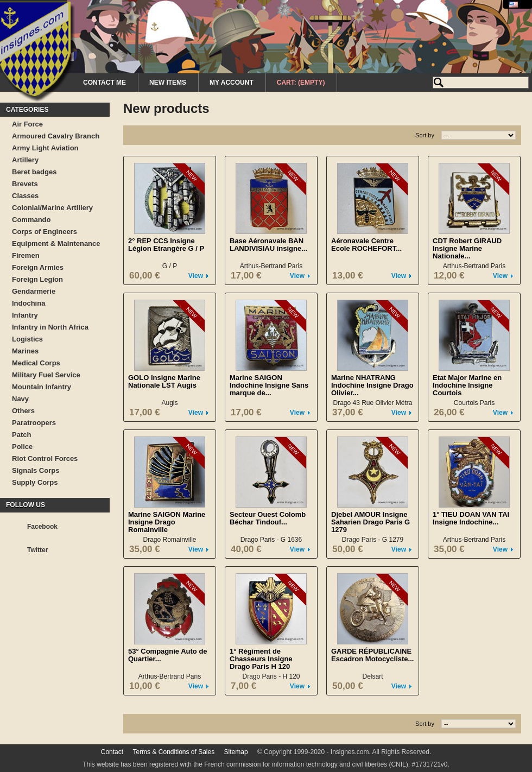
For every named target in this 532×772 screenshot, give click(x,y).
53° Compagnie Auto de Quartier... (168, 655)
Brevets (25, 184)
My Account (232, 83)
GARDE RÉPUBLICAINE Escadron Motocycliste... (372, 655)
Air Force (27, 124)
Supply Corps (35, 482)
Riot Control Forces (45, 458)
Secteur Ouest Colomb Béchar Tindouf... (268, 518)
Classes (25, 196)
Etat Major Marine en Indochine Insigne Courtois (467, 385)
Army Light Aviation (45, 148)
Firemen (26, 255)
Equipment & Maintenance (56, 243)
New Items (168, 83)
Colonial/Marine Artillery (52, 208)
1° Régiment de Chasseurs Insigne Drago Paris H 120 (261, 659)
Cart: (301, 83)
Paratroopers (34, 423)
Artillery (25, 160)
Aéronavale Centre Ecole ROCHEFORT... (366, 245)
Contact (112, 752)
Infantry (25, 315)
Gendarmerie (34, 291)
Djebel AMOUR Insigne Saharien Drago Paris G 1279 (370, 522)
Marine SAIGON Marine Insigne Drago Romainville (167, 522)
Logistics (27, 339)
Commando (31, 220)
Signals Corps (36, 470)
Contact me (104, 83)
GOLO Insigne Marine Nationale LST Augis (164, 381)
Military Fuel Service (46, 375)
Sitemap (236, 752)
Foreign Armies (38, 267)
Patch (21, 435)
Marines (25, 351)
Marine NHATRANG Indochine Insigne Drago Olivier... (372, 385)
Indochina (28, 303)
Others (23, 411)
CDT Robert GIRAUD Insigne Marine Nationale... (467, 248)
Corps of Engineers (45, 232)
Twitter (37, 550)
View (196, 276)
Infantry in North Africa (50, 327)
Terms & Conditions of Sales (173, 752)
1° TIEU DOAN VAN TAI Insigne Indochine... (471, 518)
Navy (20, 399)
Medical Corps (36, 363)
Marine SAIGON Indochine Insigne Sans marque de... (269, 385)
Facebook (42, 527)
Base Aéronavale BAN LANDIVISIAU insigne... (268, 245)
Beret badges (34, 172)
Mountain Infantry (42, 387)
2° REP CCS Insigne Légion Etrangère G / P (166, 245)
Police (22, 447)
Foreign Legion (37, 279)
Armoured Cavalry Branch (56, 136)
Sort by (425, 135)
